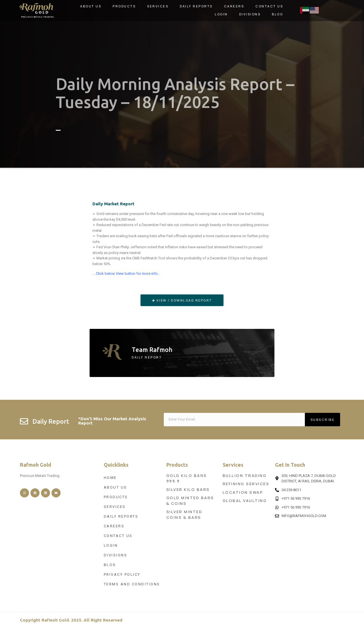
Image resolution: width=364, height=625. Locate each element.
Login (221, 14)
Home (110, 478)
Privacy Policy (122, 574)
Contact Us (269, 6)
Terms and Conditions (132, 584)
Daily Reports (196, 6)
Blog (277, 14)
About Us (91, 6)
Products (124, 6)
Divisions (250, 14)
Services (158, 6)
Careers (234, 6)
